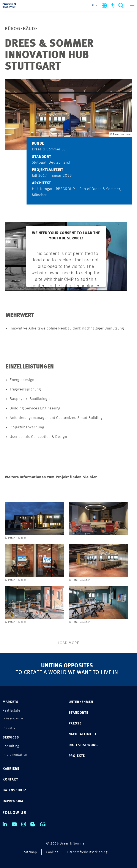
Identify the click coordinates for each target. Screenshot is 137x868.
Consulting (11, 746)
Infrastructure (13, 719)
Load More (68, 643)
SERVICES (11, 738)
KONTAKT (10, 780)
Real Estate (11, 711)
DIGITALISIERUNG (83, 745)
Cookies (52, 852)
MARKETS (11, 702)
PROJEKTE (77, 756)
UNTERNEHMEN (81, 702)
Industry (9, 728)
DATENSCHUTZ (14, 790)
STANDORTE (78, 713)
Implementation (15, 755)
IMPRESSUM (13, 801)
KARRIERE (11, 769)
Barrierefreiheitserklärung (87, 852)
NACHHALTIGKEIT (83, 734)
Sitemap (31, 852)
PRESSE (75, 724)
